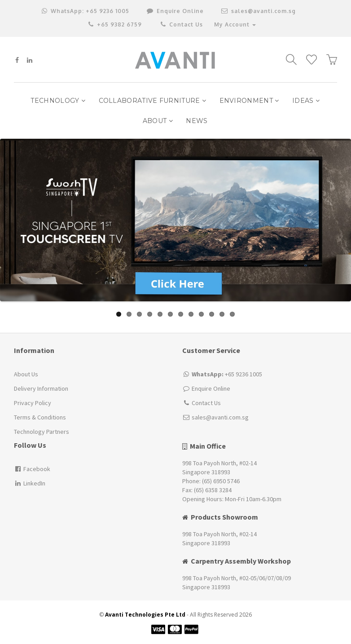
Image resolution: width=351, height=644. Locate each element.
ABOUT (158, 121)
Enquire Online (211, 388)
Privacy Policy (33, 403)
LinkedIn (30, 483)
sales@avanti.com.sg (259, 11)
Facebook (32, 469)
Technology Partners (42, 432)
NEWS (197, 121)
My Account (235, 24)
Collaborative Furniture (153, 101)
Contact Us (181, 24)
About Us (26, 374)
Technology (58, 101)
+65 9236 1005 (86, 11)
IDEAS (306, 101)
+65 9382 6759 (115, 24)
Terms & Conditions (40, 417)
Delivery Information (41, 388)
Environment (249, 101)
